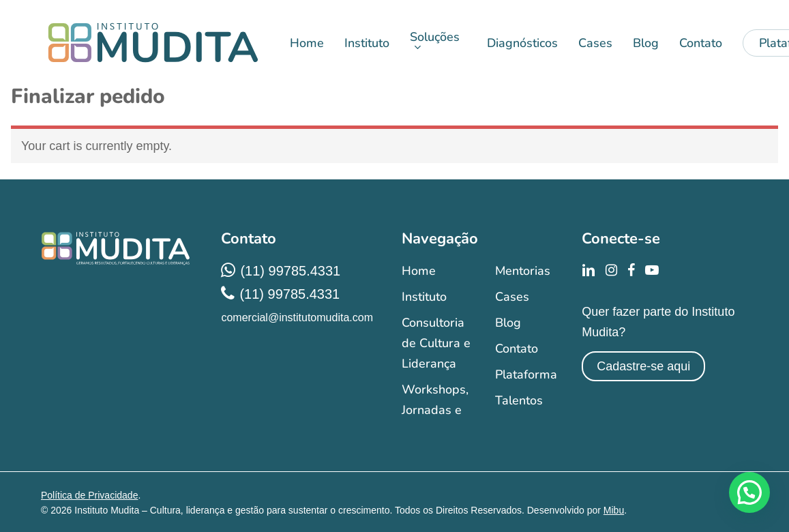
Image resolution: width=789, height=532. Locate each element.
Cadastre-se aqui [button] (643, 366)
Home (419, 271)
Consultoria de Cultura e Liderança (436, 343)
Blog (508, 323)
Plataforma (526, 374)
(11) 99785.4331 (290, 271)
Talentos (519, 400)
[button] (749, 492)
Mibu (614, 510)
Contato (517, 349)
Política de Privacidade (89, 495)
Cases (512, 297)
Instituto (424, 297)
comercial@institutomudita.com (297, 317)
